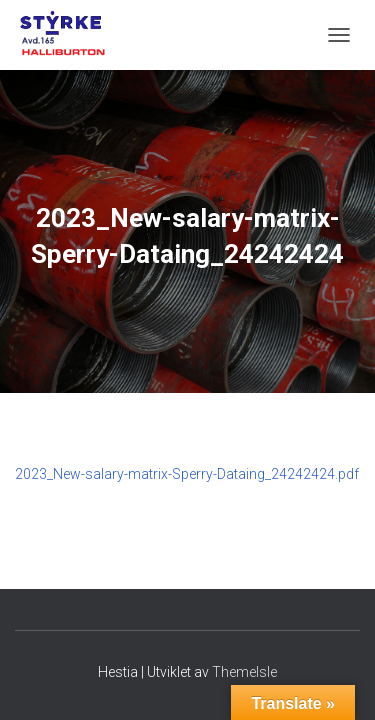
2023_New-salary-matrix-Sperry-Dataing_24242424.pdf (187, 474)
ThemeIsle (244, 672)
